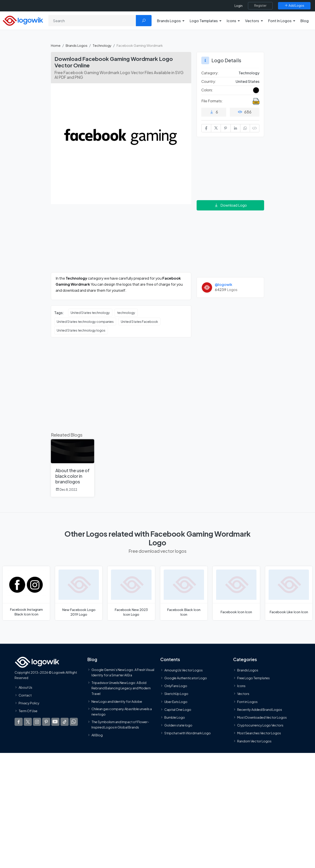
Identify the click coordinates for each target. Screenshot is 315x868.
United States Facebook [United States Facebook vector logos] (139, 321)
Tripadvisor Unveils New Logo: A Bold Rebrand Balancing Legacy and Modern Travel (121, 688)
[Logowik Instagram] (37, 722)
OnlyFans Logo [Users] (176, 686)
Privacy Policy (29, 703)
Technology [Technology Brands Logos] (249, 73)
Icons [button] (231, 21)
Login (239, 6)
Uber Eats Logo (176, 702)
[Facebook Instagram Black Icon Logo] (26, 593)
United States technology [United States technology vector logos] (90, 313)
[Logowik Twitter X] (28, 722)
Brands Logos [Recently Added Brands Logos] (248, 670)
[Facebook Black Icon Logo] (184, 593)
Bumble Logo (175, 717)
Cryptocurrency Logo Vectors (260, 725)
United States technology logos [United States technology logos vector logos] (81, 330)
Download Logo (230, 205)
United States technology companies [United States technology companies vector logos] (85, 321)
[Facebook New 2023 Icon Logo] (131, 593)
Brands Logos (77, 45)
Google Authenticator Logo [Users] (186, 678)
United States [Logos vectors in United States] (248, 81)
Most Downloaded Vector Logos (262, 717)
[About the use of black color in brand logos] (73, 468)
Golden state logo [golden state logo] (178, 725)
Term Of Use (28, 711)
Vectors (243, 694)
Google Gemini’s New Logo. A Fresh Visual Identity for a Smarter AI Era (123, 672)
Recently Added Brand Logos (260, 709)
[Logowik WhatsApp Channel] (74, 722)
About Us (25, 687)
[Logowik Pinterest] (46, 722)
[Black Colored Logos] (256, 90)
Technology (102, 45)
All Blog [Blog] (97, 735)
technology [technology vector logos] (126, 313)
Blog (305, 21)
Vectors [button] (252, 21)
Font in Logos (247, 702)
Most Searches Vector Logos (259, 733)
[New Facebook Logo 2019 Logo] (79, 593)
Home (56, 45)
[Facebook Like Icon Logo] (289, 593)
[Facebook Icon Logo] (236, 593)
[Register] (260, 6)
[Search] (92, 21)
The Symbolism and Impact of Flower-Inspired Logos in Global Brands (120, 724)
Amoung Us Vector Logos (184, 670)
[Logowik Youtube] (55, 722)
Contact (25, 695)
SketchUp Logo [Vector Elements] (176, 694)
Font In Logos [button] (280, 21)
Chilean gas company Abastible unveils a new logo (122, 712)
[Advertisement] (121, 241)
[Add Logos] (294, 6)
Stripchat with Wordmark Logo (188, 733)
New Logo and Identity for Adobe (117, 701)
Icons (241, 686)
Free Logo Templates (253, 678)
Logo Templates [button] (204, 21)
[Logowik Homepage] (23, 20)
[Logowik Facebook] (19, 722)
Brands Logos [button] (169, 21)
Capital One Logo (178, 709)
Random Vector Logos (254, 741)
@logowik (224, 284)
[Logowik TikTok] (65, 722)
